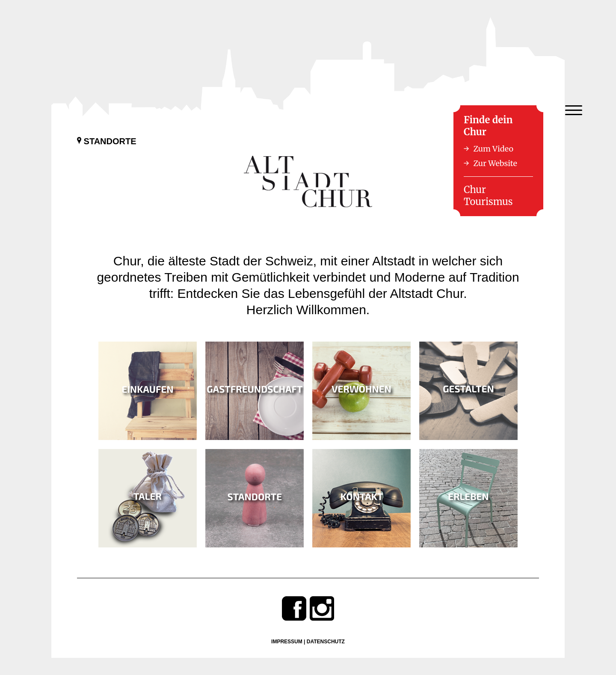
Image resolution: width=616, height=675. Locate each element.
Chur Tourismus (488, 196)
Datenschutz (326, 642)
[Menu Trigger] (573, 110)
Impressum (287, 642)
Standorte (107, 141)
